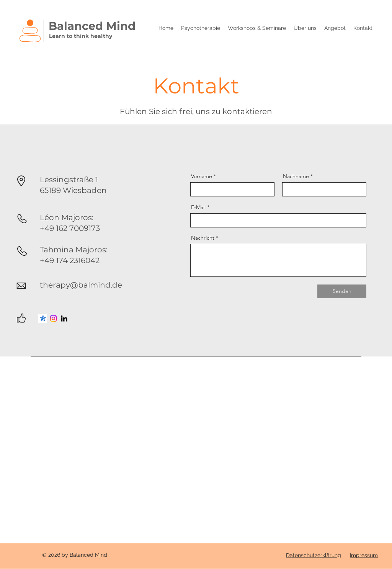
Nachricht (203, 238)
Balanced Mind (92, 26)
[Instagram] (53, 318)
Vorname (202, 176)
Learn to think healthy (81, 36)
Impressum (364, 555)
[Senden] (342, 291)
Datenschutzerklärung (314, 555)
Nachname (296, 176)
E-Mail (198, 207)
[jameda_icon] (43, 318)
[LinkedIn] (64, 318)
